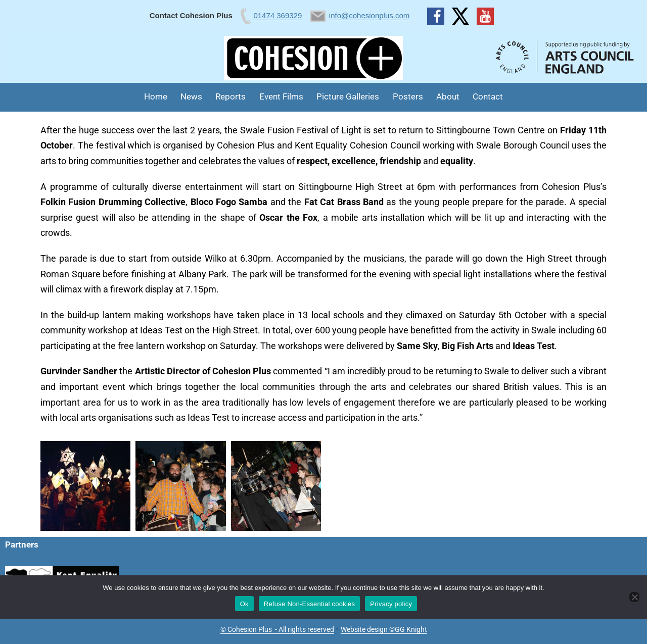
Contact (488, 96)
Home (156, 96)
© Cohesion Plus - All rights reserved (277, 629)
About (448, 96)
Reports (230, 96)
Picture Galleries (348, 96)
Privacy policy (391, 604)
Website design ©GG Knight (384, 629)
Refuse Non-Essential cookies (309, 604)
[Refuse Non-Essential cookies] (634, 597)
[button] (85, 486)
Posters (408, 96)
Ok (244, 604)
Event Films (281, 96)
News (191, 96)
